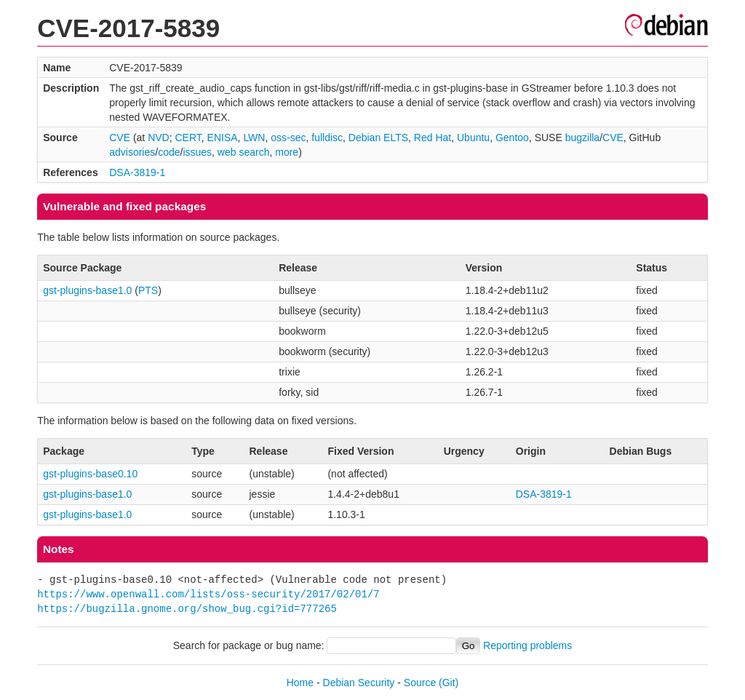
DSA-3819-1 (137, 172)
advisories (132, 152)
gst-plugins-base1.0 (87, 290)
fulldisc (327, 138)
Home (300, 683)
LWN (254, 138)
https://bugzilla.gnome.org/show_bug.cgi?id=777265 (187, 609)
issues (197, 152)
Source (420, 683)
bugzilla (582, 138)
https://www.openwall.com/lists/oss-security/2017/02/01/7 (208, 594)
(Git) (449, 683)
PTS (148, 290)
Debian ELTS (378, 138)
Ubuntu (473, 138)
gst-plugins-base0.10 (90, 474)
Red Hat (433, 138)
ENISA (223, 138)
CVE (120, 138)
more (287, 152)
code (169, 152)
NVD (159, 138)
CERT (188, 138)
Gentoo (512, 138)
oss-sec (288, 138)
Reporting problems (527, 645)
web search (244, 152)
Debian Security (359, 683)
